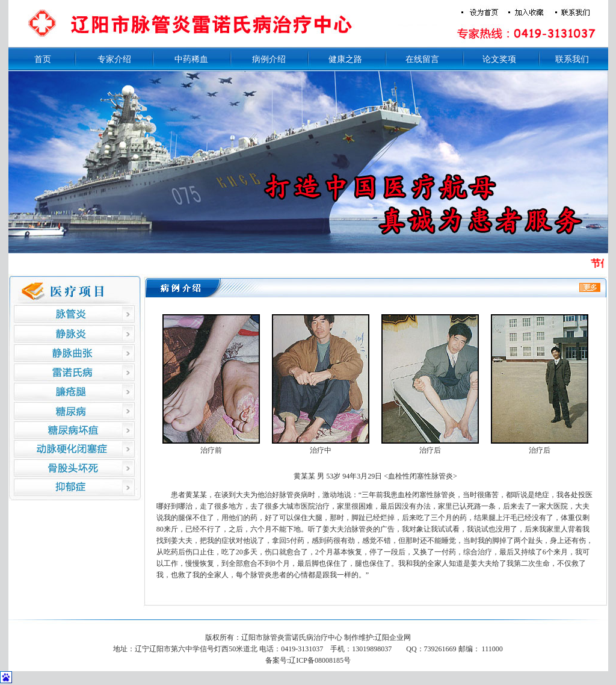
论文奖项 (499, 59)
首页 (43, 59)
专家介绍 (114, 59)
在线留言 (422, 59)
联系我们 (572, 59)
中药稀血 (191, 59)
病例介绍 (269, 59)
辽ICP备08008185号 (320, 660)
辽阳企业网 (393, 637)
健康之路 (345, 59)
